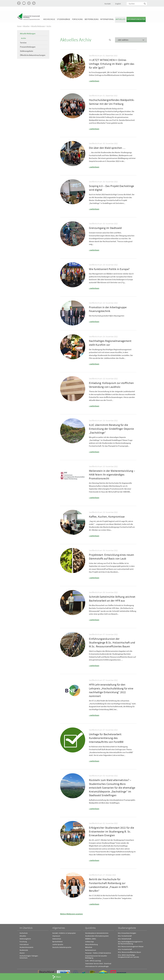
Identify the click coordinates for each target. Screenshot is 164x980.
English (118, 4)
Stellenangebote (26, 51)
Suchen (145, 4)
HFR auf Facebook (19, 3)
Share (58, 977)
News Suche (110, 40)
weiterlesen (95, 81)
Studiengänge (64, 19)
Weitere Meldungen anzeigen (71, 913)
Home (19, 26)
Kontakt (108, 4)
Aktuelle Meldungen (38, 26)
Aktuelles (120, 19)
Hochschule (49, 19)
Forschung (77, 19)
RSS (34, 3)
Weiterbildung (92, 19)
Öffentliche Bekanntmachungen (33, 55)
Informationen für (136, 19)
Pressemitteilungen (28, 47)
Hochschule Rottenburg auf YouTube (24, 3)
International (107, 19)
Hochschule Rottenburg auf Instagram (29, 3)
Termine (23, 43)
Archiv (49, 26)
